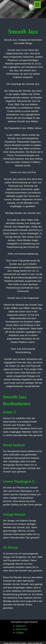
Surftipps (20, 633)
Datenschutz (22, 629)
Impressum (21, 626)
